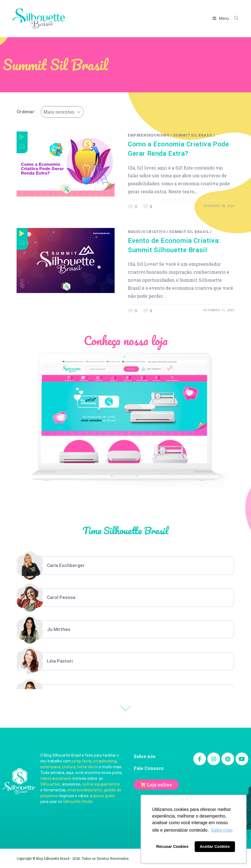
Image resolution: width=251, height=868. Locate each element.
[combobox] (62, 112)
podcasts (64, 778)
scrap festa (81, 761)
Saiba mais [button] (222, 830)
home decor (88, 767)
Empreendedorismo (149, 135)
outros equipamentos (101, 784)
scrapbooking (105, 761)
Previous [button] (126, 708)
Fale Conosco (149, 768)
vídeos (46, 778)
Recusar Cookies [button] (172, 846)
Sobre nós (145, 756)
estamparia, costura (58, 767)
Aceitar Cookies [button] (215, 846)
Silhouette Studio (78, 802)
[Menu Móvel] (221, 18)
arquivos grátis (102, 796)
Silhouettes (50, 784)
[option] (125, 566)
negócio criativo (147, 232)
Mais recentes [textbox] (59, 112)
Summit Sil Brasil (193, 135)
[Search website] (234, 18)
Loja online (159, 785)
